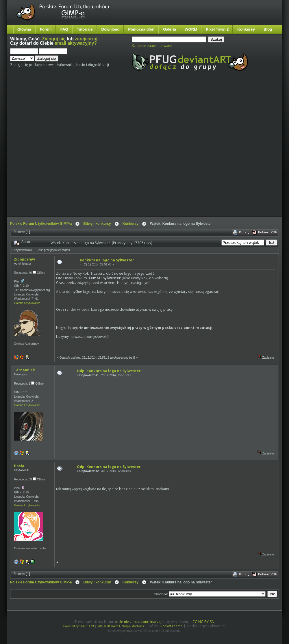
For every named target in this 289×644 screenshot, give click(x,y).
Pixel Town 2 (217, 29)
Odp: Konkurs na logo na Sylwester (109, 371)
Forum (46, 29)
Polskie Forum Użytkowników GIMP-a (41, 224)
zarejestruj (86, 39)
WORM (191, 29)
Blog (268, 29)
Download (110, 29)
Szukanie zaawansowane (152, 46)
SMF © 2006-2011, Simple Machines (121, 626)
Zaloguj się (54, 39)
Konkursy (246, 29)
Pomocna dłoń (141, 29)
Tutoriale (85, 29)
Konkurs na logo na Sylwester (107, 260)
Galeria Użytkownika (27, 303)
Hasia (19, 466)
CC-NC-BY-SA (203, 622)
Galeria (169, 29)
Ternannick (24, 370)
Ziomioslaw (24, 259)
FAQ (64, 29)
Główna (24, 29)
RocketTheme (172, 626)
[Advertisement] (66, 149)
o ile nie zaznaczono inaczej (139, 622)
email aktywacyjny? (76, 43)
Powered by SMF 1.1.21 (79, 626)
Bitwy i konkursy (97, 224)
